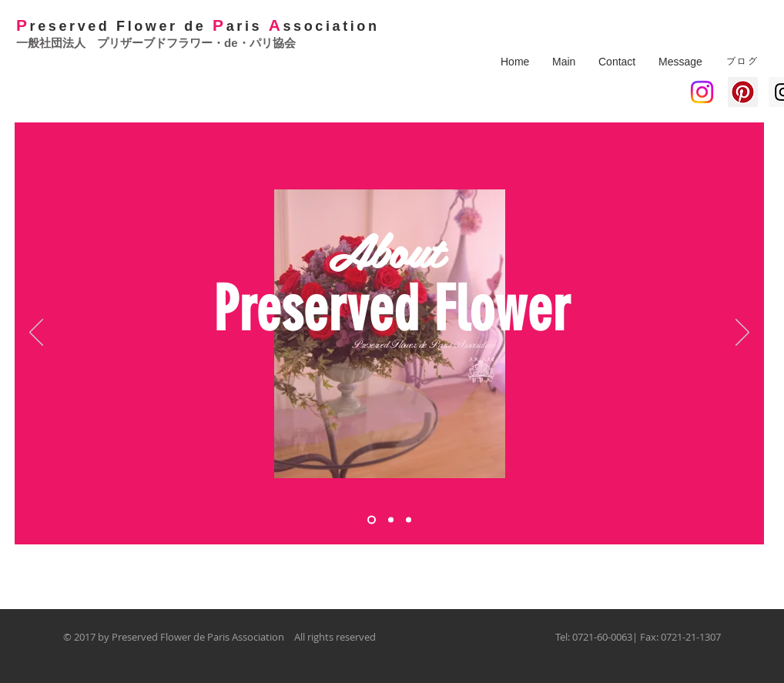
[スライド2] (391, 520)
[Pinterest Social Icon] (743, 92)
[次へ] (742, 333)
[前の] (36, 333)
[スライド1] (372, 520)
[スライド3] (409, 520)
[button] (564, 62)
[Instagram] (702, 92)
